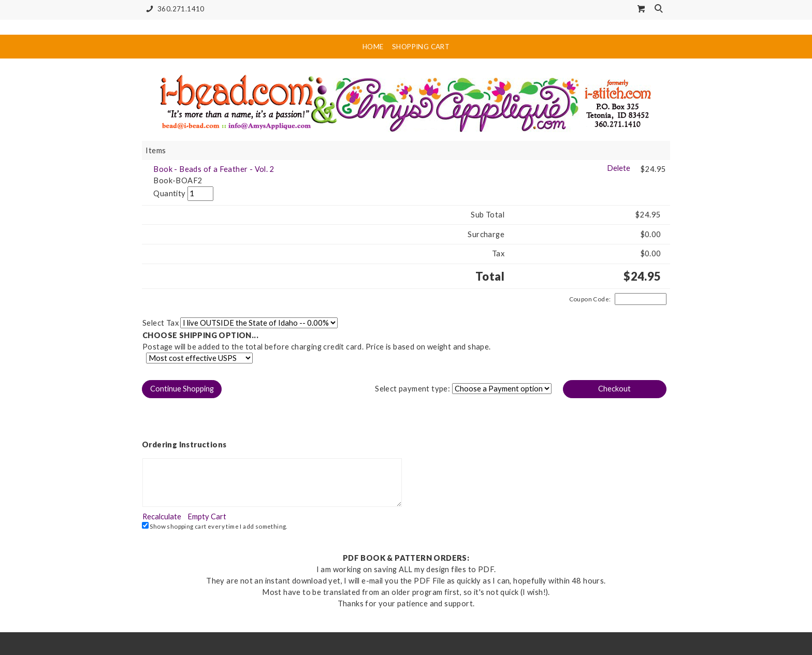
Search (660, 9)
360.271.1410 (173, 9)
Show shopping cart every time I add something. (215, 526)
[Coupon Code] (641, 299)
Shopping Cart (421, 47)
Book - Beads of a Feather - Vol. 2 (214, 169)
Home (373, 47)
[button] (182, 389)
